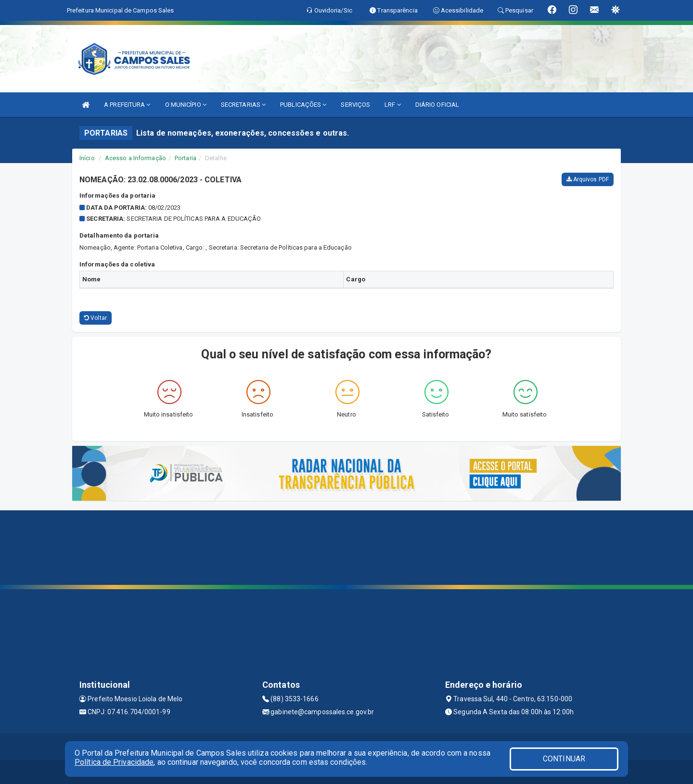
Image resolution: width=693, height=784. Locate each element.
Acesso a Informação (135, 158)
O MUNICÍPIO (186, 105)
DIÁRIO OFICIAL (437, 105)
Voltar (96, 318)
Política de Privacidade (114, 762)
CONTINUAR (564, 759)
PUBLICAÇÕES (303, 105)
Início (87, 158)
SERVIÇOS (355, 105)
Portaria (186, 158)
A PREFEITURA (127, 105)
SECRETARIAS (243, 105)
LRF (393, 105)
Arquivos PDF (588, 179)
